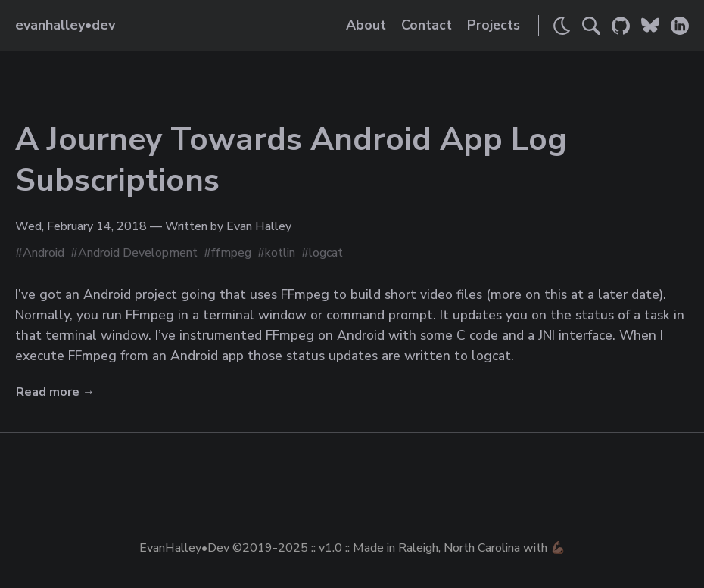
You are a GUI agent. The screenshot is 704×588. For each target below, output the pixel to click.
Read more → (55, 392)
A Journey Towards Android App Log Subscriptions (291, 160)
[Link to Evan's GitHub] (621, 26)
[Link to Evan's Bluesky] (650, 26)
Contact (427, 25)
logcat (326, 253)
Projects (494, 25)
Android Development (138, 253)
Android (44, 253)
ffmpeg (231, 253)
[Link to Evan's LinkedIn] (680, 26)
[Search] (591, 26)
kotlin (280, 253)
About (366, 25)
